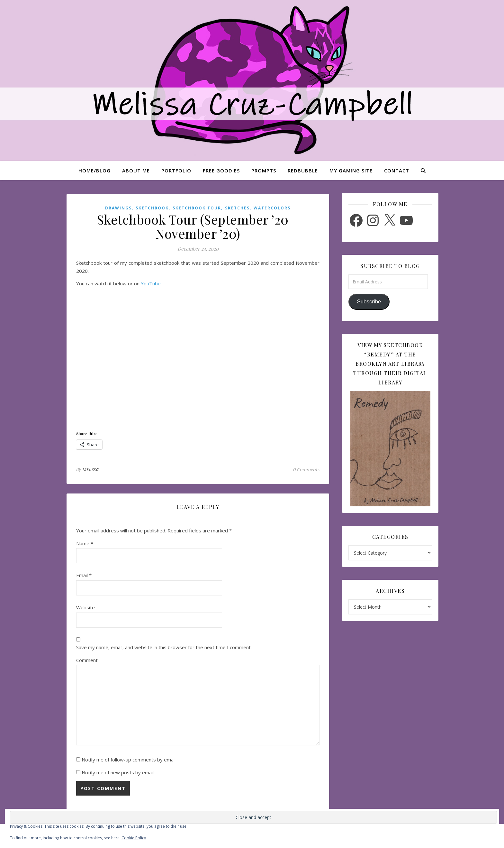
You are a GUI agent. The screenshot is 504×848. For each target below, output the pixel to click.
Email (84, 575)
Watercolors (272, 208)
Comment (87, 660)
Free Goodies (221, 171)
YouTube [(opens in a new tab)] (151, 283)
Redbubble (303, 171)
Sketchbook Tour (197, 208)
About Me (136, 171)
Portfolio (176, 171)
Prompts (264, 171)
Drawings (118, 208)
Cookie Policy (134, 838)
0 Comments (306, 469)
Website (85, 607)
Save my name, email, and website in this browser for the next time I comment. (164, 647)
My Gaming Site (351, 171)
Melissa (91, 469)
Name (85, 543)
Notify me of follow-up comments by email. (129, 760)
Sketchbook (152, 208)
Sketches (237, 208)
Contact (397, 171)
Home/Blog (94, 171)
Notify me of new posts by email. (118, 772)
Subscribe (369, 302)
